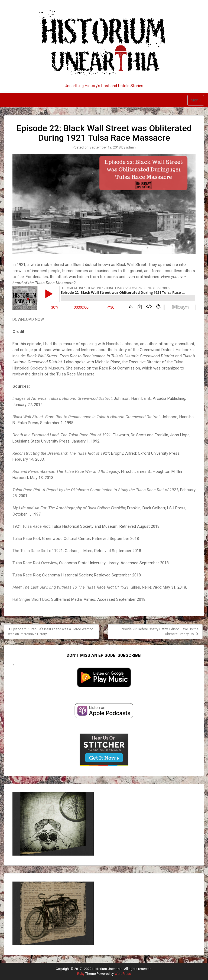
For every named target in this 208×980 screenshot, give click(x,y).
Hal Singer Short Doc (31, 599)
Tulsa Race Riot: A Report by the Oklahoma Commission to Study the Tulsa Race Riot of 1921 (95, 490)
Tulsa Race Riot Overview (35, 563)
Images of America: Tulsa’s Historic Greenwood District (62, 398)
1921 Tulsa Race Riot (31, 526)
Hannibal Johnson (122, 344)
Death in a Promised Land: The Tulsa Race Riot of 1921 (62, 435)
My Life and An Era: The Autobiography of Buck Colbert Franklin (69, 508)
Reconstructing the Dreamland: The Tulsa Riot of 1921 (61, 453)
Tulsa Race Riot (26, 539)
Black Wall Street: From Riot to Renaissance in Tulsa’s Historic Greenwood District (86, 417)
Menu (196, 100)
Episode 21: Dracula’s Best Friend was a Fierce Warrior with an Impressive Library (50, 632)
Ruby (81, 974)
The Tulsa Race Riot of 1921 (38, 551)
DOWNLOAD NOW (28, 319)
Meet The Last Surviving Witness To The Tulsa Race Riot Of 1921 (71, 587)
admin (131, 147)
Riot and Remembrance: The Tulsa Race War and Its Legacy (66, 471)
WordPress (123, 974)
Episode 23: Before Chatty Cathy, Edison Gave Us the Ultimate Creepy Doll (159, 632)
